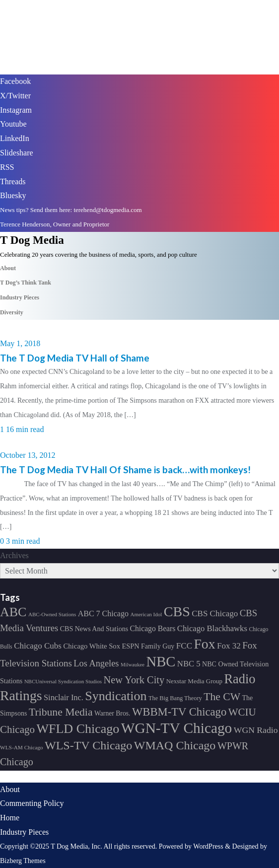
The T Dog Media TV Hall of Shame (75, 358)
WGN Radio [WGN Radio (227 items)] (256, 730)
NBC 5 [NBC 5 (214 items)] (189, 664)
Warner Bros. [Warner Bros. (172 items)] (112, 713)
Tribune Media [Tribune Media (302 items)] (61, 712)
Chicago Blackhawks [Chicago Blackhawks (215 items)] (212, 628)
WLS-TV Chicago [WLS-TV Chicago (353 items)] (88, 745)
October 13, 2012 (28, 455)
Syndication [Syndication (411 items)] (116, 696)
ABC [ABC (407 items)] (13, 612)
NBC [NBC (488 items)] (161, 661)
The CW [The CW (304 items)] (222, 697)
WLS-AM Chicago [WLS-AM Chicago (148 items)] (22, 747)
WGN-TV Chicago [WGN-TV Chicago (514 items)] (176, 728)
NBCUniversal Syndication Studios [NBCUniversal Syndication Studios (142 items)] (63, 681)
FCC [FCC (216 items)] (184, 646)
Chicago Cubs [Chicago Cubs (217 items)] (38, 646)
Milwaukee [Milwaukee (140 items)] (133, 665)
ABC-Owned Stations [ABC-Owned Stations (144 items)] (52, 614)
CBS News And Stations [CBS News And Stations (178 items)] (94, 629)
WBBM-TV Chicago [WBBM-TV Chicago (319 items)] (179, 712)
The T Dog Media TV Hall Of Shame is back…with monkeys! (125, 470)
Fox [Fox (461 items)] (204, 644)
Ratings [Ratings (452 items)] (21, 695)
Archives (14, 555)
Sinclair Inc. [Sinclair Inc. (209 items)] (64, 697)
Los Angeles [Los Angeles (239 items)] (96, 663)
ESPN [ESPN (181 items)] (131, 646)
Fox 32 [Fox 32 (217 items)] (229, 646)
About (10, 789)
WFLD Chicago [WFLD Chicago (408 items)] (78, 729)
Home (10, 818)
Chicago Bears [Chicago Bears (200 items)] (153, 628)
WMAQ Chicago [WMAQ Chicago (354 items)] (175, 745)
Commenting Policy (32, 803)
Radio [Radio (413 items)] (240, 679)
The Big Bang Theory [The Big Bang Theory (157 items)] (175, 698)
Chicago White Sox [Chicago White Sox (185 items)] (92, 646)
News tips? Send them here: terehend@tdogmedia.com (71, 210)
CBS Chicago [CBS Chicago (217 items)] (215, 614)
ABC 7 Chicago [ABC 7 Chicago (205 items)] (103, 614)
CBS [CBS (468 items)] (177, 612)
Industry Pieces (24, 832)
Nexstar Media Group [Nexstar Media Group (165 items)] (194, 681)
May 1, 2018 (20, 343)
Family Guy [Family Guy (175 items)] (158, 646)
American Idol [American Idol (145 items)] (146, 614)
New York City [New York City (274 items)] (134, 680)
